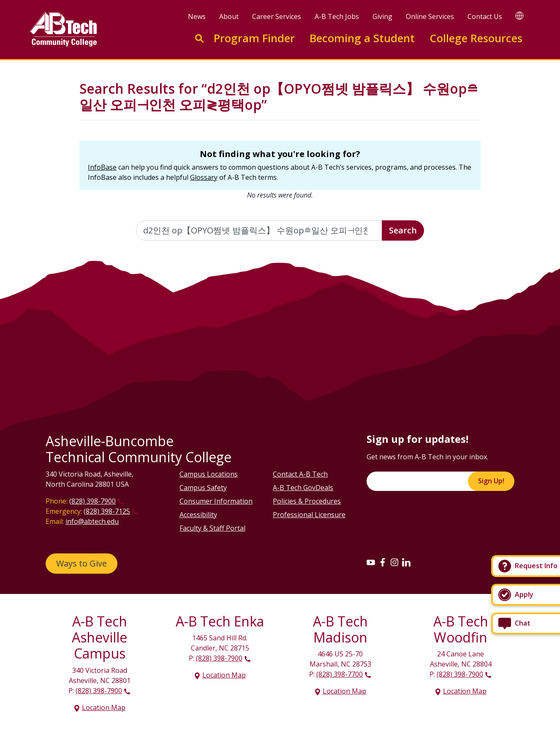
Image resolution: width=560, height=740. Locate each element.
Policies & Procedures (307, 501)
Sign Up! (491, 481)
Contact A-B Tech (300, 474)
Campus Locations (209, 474)
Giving (382, 16)
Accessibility (198, 515)
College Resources (476, 38)
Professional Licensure (309, 515)
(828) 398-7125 (107, 511)
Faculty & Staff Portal (212, 528)
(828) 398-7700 (340, 674)
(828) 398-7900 (92, 501)
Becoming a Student (362, 38)
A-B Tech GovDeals (303, 488)
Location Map (104, 707)
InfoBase (102, 167)
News (197, 16)
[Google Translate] (519, 15)
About (229, 16)
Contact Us (485, 16)
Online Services (430, 16)
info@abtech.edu (92, 521)
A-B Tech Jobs (337, 16)
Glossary (204, 177)
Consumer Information (216, 501)
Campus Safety (203, 488)
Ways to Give (82, 563)
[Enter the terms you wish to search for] (259, 230)
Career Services (277, 16)
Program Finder (254, 38)
